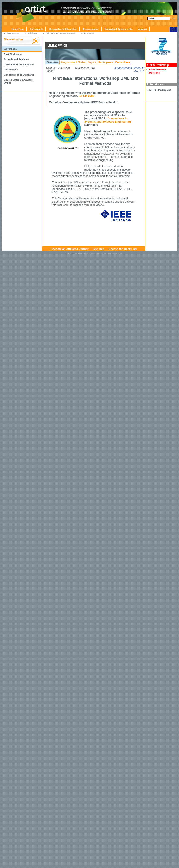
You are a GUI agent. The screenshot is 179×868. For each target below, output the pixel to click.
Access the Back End (123, 249)
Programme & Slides (73, 62)
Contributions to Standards (19, 75)
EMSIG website (158, 69)
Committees (123, 62)
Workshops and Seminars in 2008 (60, 33)
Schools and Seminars (16, 59)
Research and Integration (63, 29)
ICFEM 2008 (87, 96)
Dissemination (91, 29)
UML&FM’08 (89, 33)
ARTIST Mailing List (160, 90)
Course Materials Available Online (19, 81)
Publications (11, 70)
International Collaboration (19, 64)
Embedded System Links (119, 29)
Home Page (18, 29)
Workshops (32, 33)
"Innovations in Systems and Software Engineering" (108, 120)
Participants (37, 29)
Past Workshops (13, 54)
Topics (92, 62)
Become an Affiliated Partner (70, 249)
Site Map (98, 249)
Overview (52, 62)
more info (154, 73)
